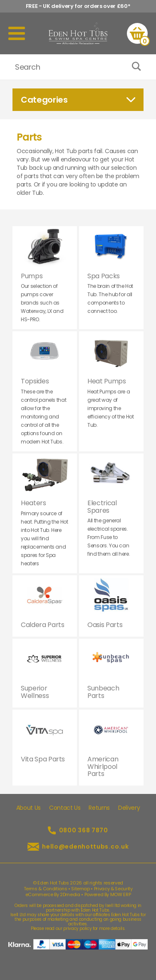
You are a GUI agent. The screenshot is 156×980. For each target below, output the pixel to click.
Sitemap (80, 889)
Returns (99, 808)
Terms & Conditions (46, 889)
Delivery (129, 808)
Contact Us (65, 808)
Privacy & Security (113, 889)
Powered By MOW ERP (108, 894)
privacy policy (77, 928)
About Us (28, 808)
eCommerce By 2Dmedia (53, 894)
